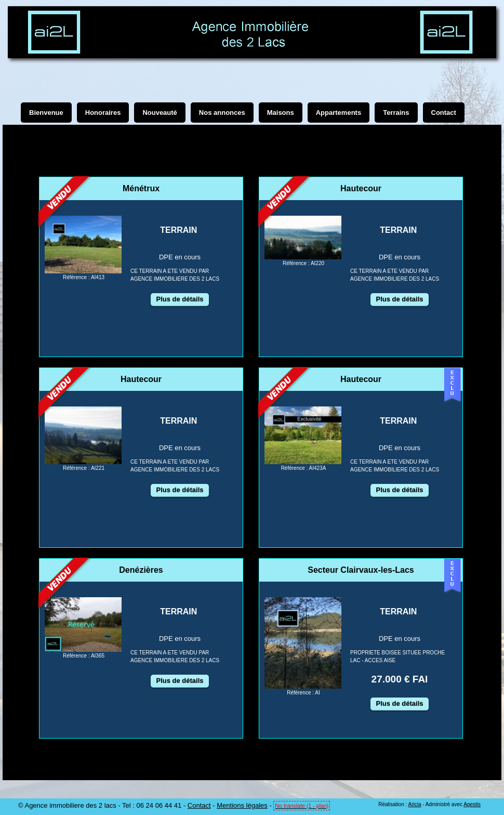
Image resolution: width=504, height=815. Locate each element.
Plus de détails (180, 299)
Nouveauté (160, 113)
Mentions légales (242, 805)
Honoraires (103, 113)
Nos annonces (222, 113)
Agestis (472, 804)
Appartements (339, 113)
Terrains (396, 113)
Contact (199, 805)
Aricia (414, 804)
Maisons (281, 113)
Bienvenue (46, 113)
